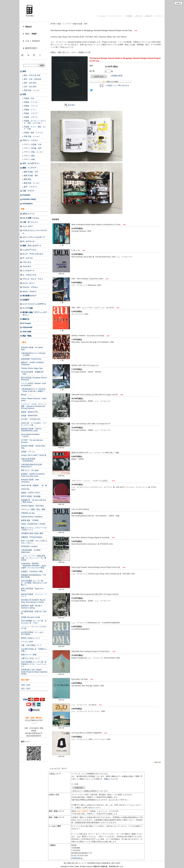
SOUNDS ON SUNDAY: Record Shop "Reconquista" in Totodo (33, 601)
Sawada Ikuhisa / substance (32, 517)
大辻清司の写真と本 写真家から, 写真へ (34, 650)
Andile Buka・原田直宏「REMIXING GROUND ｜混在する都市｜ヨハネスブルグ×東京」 (34, 566)
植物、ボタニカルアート (32, 246)
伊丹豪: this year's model (30, 617)
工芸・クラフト (28, 191)
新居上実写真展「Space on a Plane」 (32, 590)
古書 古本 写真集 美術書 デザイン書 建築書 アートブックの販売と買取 (95, 6)
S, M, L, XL (76, 250)
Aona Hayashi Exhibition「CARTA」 (30, 435)
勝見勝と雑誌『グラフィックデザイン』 (34, 314)
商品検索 (34, 62)
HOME (53, 24)
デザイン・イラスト (30, 140)
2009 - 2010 (26, 685)
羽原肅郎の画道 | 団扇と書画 (32, 533)
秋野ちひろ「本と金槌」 (30, 470)
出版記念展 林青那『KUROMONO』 (28, 460)
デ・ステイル (28, 258)
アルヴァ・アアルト (30, 287)
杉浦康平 (26, 300)
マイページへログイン (115, 16)
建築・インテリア (29, 168)
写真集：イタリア (31, 113)
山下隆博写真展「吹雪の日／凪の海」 (34, 612)
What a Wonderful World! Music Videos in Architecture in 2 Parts (96, 225)
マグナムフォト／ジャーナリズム (34, 232)
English (178, 3)
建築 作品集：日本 (31, 172)
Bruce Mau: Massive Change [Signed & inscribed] (91, 538)
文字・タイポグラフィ (31, 163)
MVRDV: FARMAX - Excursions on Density (88, 336)
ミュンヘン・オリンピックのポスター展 (34, 628)
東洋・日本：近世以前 (32, 79)
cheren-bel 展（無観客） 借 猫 (34, 485)
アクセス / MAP (27, 642)
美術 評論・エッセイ (32, 90)
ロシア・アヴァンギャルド (33, 254)
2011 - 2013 (26, 689)
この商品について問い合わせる (117, 85)
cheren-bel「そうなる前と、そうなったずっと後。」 (34, 424)
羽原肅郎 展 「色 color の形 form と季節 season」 (34, 501)
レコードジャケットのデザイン (34, 304)
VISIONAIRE (27, 327)
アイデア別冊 (28, 308)
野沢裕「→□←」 (28, 395)
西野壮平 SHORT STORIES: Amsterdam (33, 364)
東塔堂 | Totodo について (31, 638)
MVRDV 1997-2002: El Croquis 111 (85, 365)
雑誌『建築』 (28, 336)
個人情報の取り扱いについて (75, 863)
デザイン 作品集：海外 (33, 148)
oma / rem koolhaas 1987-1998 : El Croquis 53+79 (91, 424)
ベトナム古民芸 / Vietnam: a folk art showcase (33, 384)
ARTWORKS (28, 204)
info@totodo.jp (77, 858)
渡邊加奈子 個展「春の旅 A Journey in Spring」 (32, 607)
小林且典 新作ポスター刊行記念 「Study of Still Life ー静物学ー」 (34, 390)
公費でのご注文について (30, 658)
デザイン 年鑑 (29, 159)
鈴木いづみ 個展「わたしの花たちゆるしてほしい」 (34, 542)
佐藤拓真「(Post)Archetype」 (32, 537)
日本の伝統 (27, 332)
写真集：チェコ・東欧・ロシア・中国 (35, 128)
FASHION (26, 195)
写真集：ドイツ (30, 110)
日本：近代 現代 (30, 87)
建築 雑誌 (28, 179)
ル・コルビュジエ (29, 275)
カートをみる (101, 16)
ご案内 (23, 342)
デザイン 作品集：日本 (33, 144)
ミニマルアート (28, 271)
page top (158, 762)
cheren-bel (25, 489)
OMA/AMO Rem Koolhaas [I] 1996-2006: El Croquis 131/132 (95, 395)
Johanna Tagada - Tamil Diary (32, 506)
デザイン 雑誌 (29, 156)
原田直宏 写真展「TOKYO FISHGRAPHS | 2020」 (31, 430)
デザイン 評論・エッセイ (34, 152)
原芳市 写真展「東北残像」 (32, 496)
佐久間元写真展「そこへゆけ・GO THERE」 (33, 633)
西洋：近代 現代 (30, 83)
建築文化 (26, 319)
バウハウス (27, 262)
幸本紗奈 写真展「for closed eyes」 (32, 348)
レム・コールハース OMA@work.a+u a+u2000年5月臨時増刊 (96, 623)
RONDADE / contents (29, 546)
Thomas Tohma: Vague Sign (32, 368)
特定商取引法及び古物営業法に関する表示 (104, 863)
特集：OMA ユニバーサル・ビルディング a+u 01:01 (93, 308)
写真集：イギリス (31, 117)
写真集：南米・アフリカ (33, 133)
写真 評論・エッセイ (32, 136)
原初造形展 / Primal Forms (31, 359)
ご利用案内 (129, 16)
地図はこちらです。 (112, 779)
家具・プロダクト (31, 187)
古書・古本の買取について (31, 645)
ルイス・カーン (28, 283)
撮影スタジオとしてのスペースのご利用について (34, 529)
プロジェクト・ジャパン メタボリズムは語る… (91, 481)
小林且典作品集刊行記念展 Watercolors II (31, 466)
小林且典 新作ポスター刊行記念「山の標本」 (33, 354)
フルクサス (27, 266)
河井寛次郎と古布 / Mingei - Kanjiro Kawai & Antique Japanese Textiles (34, 672)
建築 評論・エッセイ (32, 183)
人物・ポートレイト (30, 222)
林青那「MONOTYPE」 (30, 412)
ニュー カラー (28, 226)
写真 (24, 94)
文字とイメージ (28, 214)
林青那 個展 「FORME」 (31, 520)
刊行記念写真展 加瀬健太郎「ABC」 (32, 373)
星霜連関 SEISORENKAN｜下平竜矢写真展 (33, 576)
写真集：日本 (29, 98)
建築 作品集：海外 (31, 176)
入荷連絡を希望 (116, 76)
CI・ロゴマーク (28, 241)
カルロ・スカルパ (29, 291)
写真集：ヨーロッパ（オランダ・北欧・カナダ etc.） (35, 122)
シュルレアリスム (29, 250)
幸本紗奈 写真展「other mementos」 (30, 481)
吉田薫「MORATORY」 (30, 416)
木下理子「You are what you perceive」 (32, 441)
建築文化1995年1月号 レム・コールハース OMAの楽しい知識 (96, 453)
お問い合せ (139, 16)
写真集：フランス (31, 106)
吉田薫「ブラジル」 (29, 452)
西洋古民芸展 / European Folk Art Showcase (34, 379)
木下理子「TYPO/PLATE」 (31, 419)
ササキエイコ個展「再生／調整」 (34, 509)
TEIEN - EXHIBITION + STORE (33, 524)
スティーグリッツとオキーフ (34, 237)
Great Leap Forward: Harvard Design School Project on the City (96, 567)
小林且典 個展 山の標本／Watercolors (32, 551)
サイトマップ (159, 16)
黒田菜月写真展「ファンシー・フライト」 (34, 595)
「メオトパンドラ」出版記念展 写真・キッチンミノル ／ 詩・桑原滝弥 (34, 558)
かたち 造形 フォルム (31, 218)
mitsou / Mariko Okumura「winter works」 (34, 400)
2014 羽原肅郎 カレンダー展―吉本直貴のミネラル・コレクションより (34, 664)
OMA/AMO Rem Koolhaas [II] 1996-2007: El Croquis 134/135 (95, 594)
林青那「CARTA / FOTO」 (31, 493)
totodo (21, 1)
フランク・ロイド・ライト (33, 279)
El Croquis (27, 323)
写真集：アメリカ (31, 102)
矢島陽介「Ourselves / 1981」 (33, 571)
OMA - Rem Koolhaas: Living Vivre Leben (88, 279)
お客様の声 (148, 16)
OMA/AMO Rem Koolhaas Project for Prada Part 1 (91, 651)
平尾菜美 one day (28, 513)
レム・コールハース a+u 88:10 (84, 705)
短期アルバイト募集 (29, 655)
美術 (24, 71)
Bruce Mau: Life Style (80, 679)
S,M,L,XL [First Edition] (80, 509)
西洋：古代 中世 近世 (32, 75)
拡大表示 (70, 105)
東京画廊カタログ (29, 296)
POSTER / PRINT (29, 199)
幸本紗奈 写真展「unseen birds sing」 (33, 447)
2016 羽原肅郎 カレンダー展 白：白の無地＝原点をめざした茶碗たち (34, 583)
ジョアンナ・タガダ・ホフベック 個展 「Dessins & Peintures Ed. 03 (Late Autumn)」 (34, 406)
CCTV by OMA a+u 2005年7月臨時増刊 (87, 733)
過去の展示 (25, 680)
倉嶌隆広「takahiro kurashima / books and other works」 (33, 475)
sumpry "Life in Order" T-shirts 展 (34, 455)
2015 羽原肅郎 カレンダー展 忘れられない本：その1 (34, 622)
